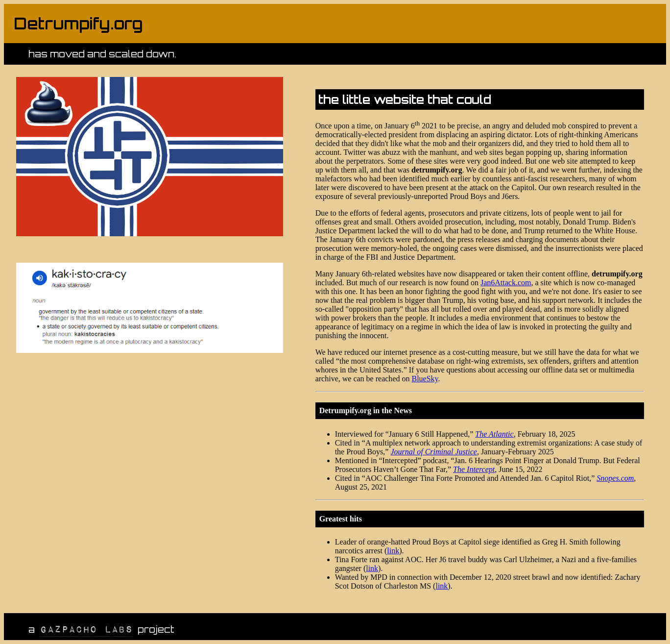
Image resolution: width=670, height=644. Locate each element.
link (393, 551)
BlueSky (425, 379)
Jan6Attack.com (506, 283)
